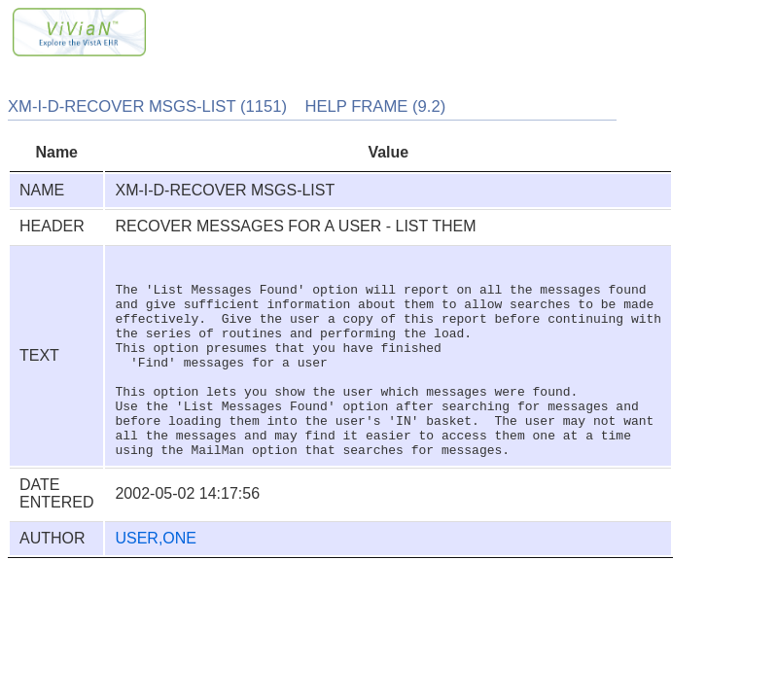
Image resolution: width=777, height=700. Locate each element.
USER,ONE (156, 579)
